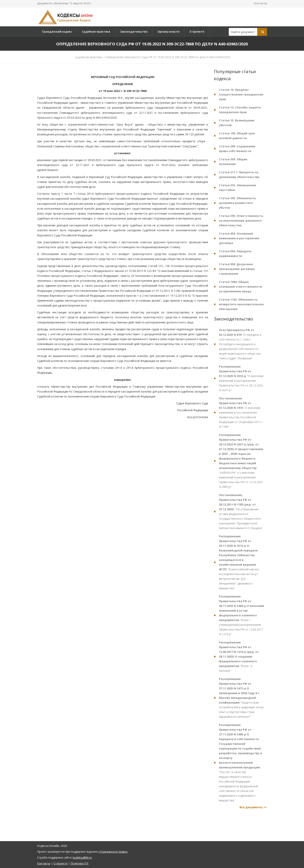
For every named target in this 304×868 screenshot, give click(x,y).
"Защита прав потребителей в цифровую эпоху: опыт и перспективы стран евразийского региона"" (241, 698)
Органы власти (169, 32)
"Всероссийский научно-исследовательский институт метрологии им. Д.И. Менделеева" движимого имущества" (239, 562)
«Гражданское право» (113, 852)
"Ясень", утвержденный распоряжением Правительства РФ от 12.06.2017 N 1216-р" (242, 615)
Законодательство (134, 32)
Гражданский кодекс (57, 32)
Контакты (260, 3)
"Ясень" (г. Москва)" (239, 657)
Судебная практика (96, 32)
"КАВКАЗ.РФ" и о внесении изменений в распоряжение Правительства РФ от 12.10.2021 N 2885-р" (241, 461)
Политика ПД (79, 863)
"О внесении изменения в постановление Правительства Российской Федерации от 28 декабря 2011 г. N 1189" (241, 412)
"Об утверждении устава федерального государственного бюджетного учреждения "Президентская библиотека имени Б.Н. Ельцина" (241, 512)
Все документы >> (253, 807)
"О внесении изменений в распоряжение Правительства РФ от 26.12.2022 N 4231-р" (241, 378)
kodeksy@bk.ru (82, 857)
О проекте (197, 32)
